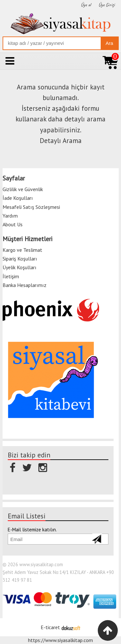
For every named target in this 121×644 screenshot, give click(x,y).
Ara (109, 43)
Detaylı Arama (61, 141)
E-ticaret (50, 627)
